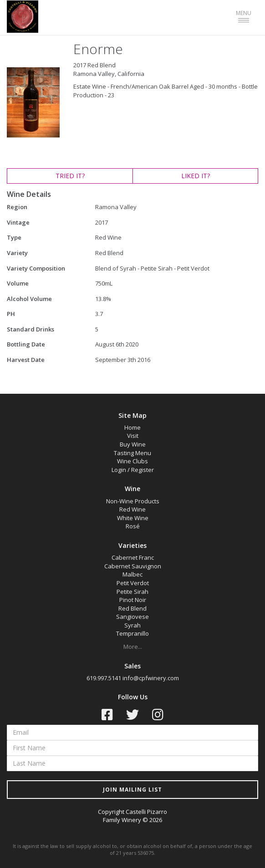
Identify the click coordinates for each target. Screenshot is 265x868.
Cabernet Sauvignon (133, 566)
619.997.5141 (104, 678)
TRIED (70, 176)
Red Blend (132, 608)
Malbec (132, 574)
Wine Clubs (132, 461)
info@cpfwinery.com (151, 678)
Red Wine (132, 509)
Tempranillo (132, 633)
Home (132, 427)
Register (143, 470)
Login (119, 470)
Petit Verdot (133, 583)
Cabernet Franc (133, 557)
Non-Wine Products (133, 501)
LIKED (196, 176)
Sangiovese (132, 617)
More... (133, 647)
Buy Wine (133, 444)
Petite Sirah (132, 592)
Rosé (133, 526)
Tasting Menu (132, 453)
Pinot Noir (133, 600)
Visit (133, 436)
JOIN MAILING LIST (132, 790)
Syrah (132, 625)
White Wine (133, 518)
